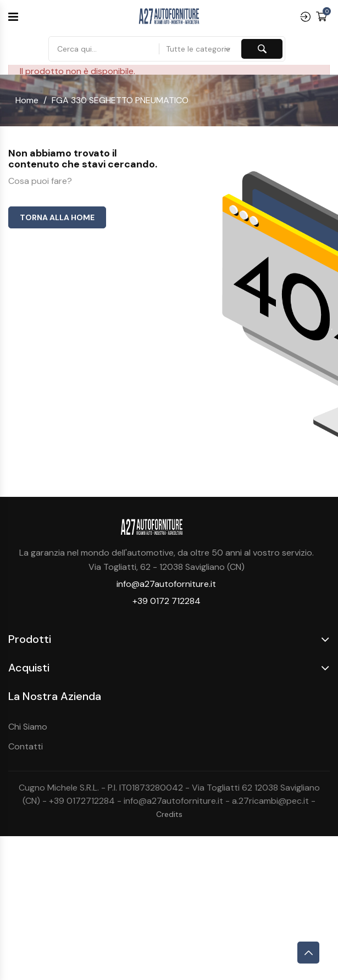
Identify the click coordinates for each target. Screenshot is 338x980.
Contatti (26, 746)
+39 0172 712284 (167, 601)
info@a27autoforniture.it (166, 584)
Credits (169, 814)
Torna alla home (57, 217)
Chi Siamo (28, 727)
